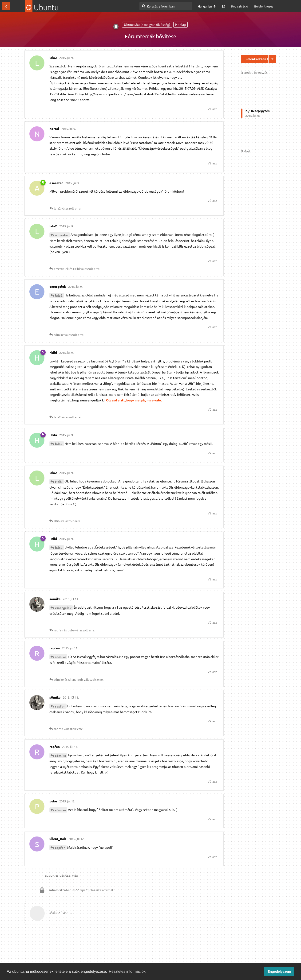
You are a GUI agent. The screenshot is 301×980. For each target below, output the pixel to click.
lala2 (59, 295)
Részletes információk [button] (127, 971)
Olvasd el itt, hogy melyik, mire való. (134, 400)
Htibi (59, 482)
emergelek (63, 608)
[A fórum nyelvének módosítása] (207, 6)
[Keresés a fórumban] (166, 6)
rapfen (60, 706)
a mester (62, 235)
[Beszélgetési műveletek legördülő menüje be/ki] (272, 59)
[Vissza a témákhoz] (6, 6)
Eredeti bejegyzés (254, 72)
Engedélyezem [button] (279, 972)
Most (246, 151)
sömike (61, 657)
